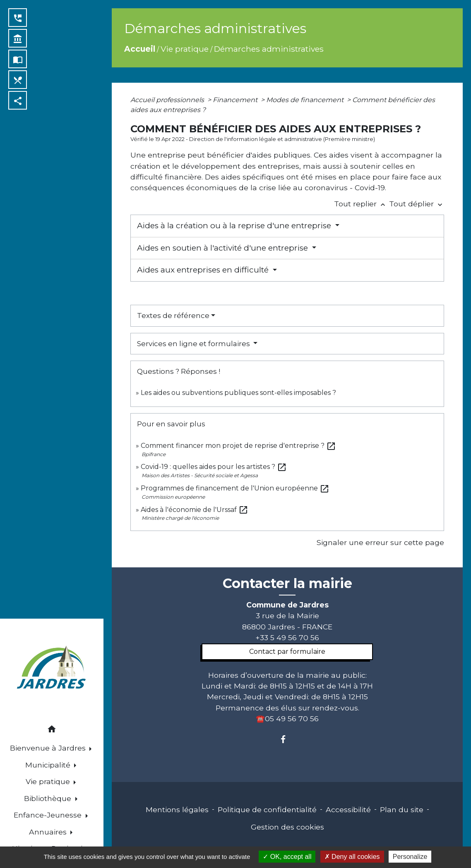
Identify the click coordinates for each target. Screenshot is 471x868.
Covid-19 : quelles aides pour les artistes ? (214, 467)
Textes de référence (173, 316)
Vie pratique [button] (49, 781)
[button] (52, 731)
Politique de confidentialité (267, 809)
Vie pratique (185, 49)
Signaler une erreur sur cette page (380, 542)
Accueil (140, 49)
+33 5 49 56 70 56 (287, 637)
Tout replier (362, 204)
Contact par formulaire (287, 652)
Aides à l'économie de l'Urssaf (195, 510)
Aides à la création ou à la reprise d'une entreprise (235, 226)
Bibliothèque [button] (49, 798)
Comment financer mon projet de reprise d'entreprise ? (238, 446)
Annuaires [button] (49, 832)
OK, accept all (287, 857)
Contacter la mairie (287, 583)
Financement (236, 100)
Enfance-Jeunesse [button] (49, 815)
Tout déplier (417, 204)
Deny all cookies (352, 857)
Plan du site (402, 809)
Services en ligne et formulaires (194, 344)
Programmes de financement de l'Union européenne (235, 488)
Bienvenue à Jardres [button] (49, 748)
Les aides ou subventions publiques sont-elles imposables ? (238, 393)
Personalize (410, 857)
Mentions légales (177, 809)
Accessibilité (348, 809)
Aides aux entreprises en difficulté (204, 270)
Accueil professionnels (168, 100)
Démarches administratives (269, 49)
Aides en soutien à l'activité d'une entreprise (223, 248)
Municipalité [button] (49, 765)
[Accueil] (52, 668)
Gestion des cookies (287, 827)
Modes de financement (306, 100)
